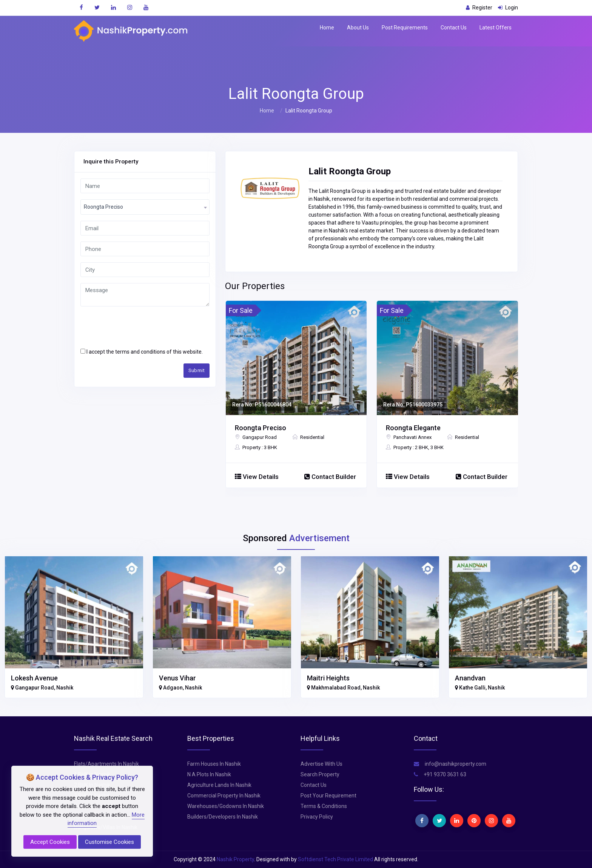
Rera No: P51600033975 (413, 405)
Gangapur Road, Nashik (42, 688)
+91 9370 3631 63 (440, 774)
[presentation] (138, 327)
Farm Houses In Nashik (214, 764)
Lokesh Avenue (34, 678)
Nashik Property (235, 859)
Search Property (320, 774)
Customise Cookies (109, 842)
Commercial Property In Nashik (224, 796)
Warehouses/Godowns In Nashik (226, 806)
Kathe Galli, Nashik (480, 688)
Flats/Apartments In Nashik (106, 764)
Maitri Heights (328, 678)
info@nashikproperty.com (450, 764)
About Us (358, 28)
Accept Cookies (50, 842)
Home (327, 28)
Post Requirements (405, 28)
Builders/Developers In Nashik (223, 817)
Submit (197, 370)
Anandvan (470, 678)
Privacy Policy (317, 817)
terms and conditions (140, 352)
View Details (257, 477)
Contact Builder (330, 477)
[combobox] (145, 207)
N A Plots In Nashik (209, 774)
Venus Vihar (177, 678)
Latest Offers (496, 28)
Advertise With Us (321, 764)
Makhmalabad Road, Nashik (343, 688)
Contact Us (454, 28)
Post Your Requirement (328, 796)
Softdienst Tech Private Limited (335, 859)
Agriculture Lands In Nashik (219, 785)
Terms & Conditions (324, 806)
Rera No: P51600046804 (262, 405)
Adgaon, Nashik (180, 688)
